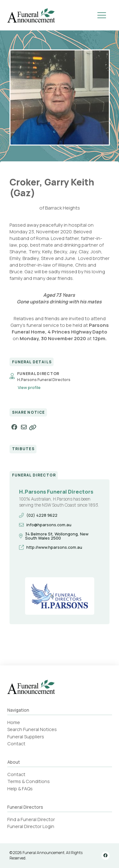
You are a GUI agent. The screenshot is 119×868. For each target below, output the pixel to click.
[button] (102, 15)
